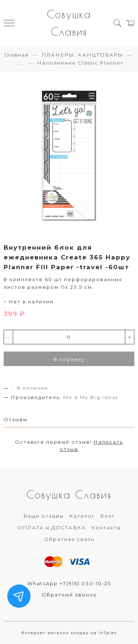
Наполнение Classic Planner (80, 63)
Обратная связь (69, 539)
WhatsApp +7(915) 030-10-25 (69, 583)
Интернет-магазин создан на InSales (69, 633)
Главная (16, 55)
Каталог (82, 516)
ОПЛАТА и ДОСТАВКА (52, 528)
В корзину (69, 359)
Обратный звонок (69, 595)
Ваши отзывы (44, 516)
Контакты (106, 528)
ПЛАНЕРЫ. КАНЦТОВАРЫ (82, 55)
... (19, 63)
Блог (108, 516)
